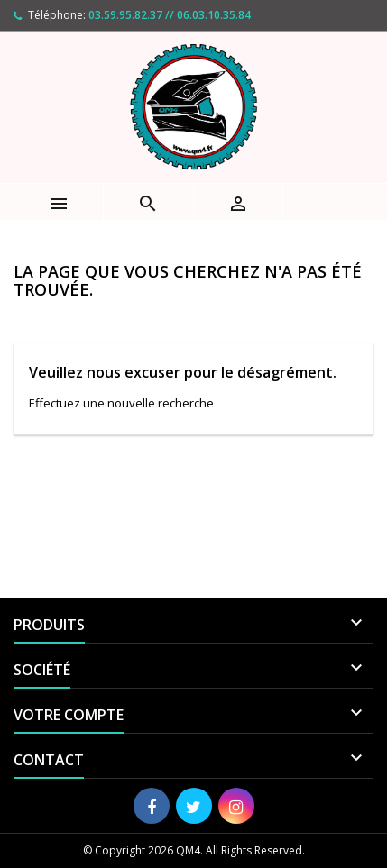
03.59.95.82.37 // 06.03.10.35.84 (170, 15)
